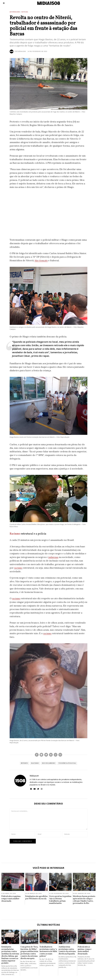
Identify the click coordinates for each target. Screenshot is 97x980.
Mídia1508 (34, 776)
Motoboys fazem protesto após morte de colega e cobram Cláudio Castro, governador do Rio (84, 900)
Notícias (25, 12)
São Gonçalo (42, 260)
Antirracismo (15, 12)
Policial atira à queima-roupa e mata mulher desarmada (11, 898)
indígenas (54, 557)
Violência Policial (67, 763)
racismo (19, 568)
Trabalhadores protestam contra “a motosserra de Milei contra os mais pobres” (48, 951)
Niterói (24, 763)
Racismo (15, 534)
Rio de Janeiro (49, 763)
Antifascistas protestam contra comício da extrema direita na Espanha (67, 950)
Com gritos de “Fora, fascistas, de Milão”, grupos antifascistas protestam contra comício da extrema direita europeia (29, 952)
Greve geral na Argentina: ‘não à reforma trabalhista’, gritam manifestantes (60, 900)
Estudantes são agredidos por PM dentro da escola (36, 897)
